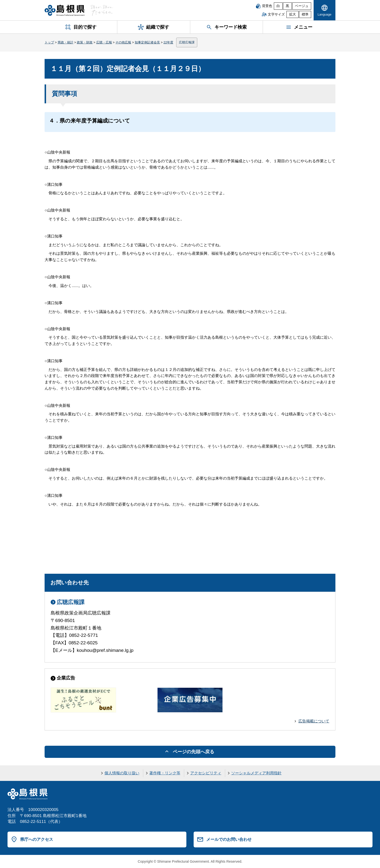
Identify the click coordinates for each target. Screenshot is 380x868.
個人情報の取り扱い (122, 773)
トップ (49, 42)
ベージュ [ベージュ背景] (302, 6)
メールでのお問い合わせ (229, 839)
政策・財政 (85, 42)
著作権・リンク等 (165, 773)
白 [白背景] (278, 6)
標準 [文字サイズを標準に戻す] (305, 14)
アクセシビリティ (206, 773)
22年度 (168, 42)
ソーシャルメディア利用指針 (256, 773)
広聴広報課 (187, 42)
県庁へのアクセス (37, 839)
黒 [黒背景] (287, 6)
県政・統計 (66, 42)
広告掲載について (314, 721)
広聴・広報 (104, 42)
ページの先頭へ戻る (194, 752)
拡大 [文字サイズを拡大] (293, 14)
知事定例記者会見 (147, 42)
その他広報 (123, 42)
